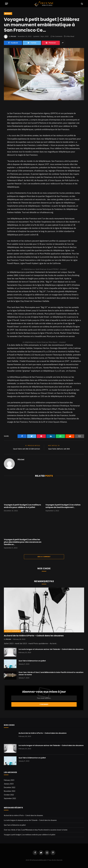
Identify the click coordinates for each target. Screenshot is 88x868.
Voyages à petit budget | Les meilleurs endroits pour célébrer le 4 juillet (22, 506)
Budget (8, 14)
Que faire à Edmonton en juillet (32, 661)
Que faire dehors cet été (59, 449)
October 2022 (9, 795)
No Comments (57, 36)
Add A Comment (44, 557)
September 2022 (10, 798)
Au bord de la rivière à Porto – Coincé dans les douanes (34, 636)
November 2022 (10, 791)
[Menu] (7, 4)
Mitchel (13, 36)
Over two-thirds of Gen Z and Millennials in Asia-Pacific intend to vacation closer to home (51, 673)
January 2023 (9, 784)
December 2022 (10, 787)
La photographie (12, 631)
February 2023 (9, 780)
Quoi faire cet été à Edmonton (27, 449)
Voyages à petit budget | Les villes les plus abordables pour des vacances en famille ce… (23, 542)
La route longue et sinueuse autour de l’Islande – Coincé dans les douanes (51, 649)
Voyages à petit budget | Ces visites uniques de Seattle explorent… (63, 506)
